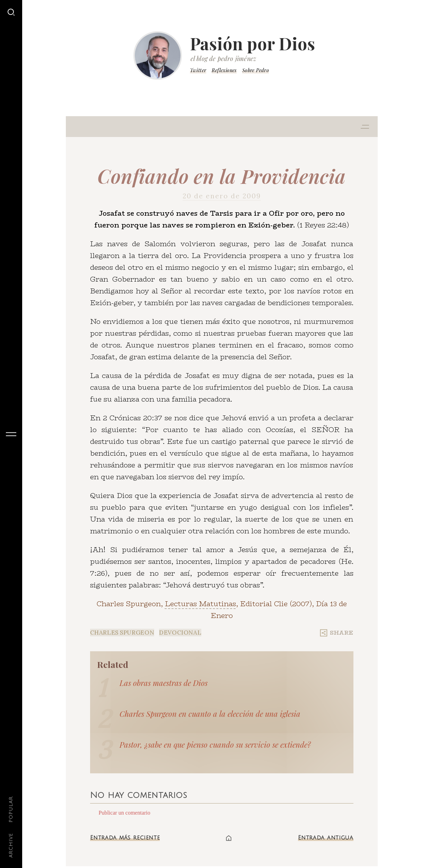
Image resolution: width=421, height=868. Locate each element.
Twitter (198, 70)
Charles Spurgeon (122, 633)
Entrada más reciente (125, 838)
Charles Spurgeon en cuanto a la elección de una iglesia (210, 714)
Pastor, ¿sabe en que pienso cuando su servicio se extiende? (215, 745)
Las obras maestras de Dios (164, 683)
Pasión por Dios (253, 43)
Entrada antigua (326, 838)
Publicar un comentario (125, 813)
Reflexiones (224, 70)
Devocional (180, 633)
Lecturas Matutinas (200, 604)
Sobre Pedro (256, 70)
